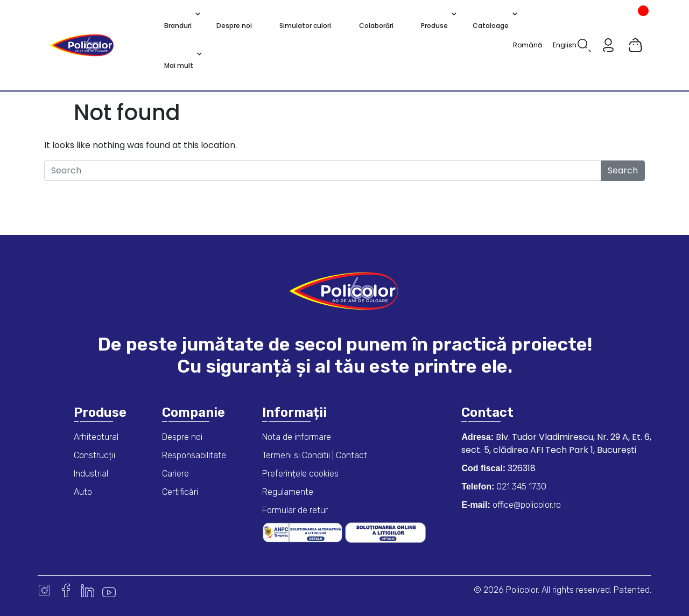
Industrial (91, 474)
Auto (83, 492)
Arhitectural (96, 437)
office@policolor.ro (526, 505)
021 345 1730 (520, 486)
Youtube (109, 590)
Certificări (180, 492)
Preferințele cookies (300, 474)
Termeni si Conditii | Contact (315, 455)
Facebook (66, 590)
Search (623, 170)
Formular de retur (295, 510)
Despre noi (182, 437)
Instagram (44, 590)
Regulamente (288, 492)
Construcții (94, 455)
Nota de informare (297, 437)
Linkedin (87, 590)
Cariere (175, 474)
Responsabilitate (194, 455)
